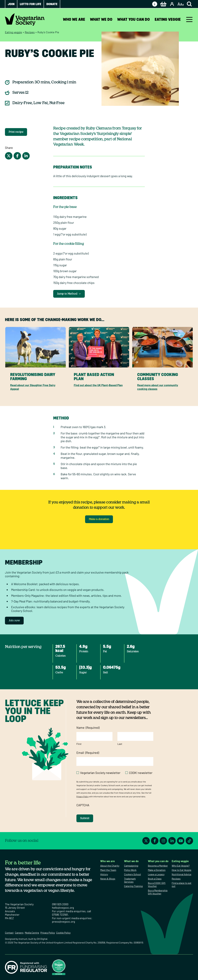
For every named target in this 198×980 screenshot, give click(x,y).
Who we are (74, 19)
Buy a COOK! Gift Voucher (157, 884)
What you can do (133, 19)
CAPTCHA (83, 805)
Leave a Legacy (156, 874)
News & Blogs (108, 879)
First (79, 744)
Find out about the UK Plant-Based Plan (98, 385)
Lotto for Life (30, 4)
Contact (9, 933)
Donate (52, 4)
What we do (101, 19)
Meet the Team (108, 870)
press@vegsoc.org (63, 922)
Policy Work (130, 870)
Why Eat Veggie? (181, 866)
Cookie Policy (63, 933)
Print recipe (16, 132)
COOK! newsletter (141, 773)
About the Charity (110, 866)
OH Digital (42, 939)
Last (120, 744)
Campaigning (131, 866)
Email (88, 753)
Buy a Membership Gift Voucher (158, 892)
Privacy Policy (83, 797)
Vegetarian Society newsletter (100, 773)
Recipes (30, 32)
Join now (14, 621)
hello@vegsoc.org (63, 908)
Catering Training (133, 886)
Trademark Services (130, 880)
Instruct (23, 939)
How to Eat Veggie (182, 870)
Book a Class (155, 879)
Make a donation (99, 519)
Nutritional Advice (182, 874)
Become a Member (158, 866)
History (104, 874)
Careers (19, 933)
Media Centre (32, 933)
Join (11, 4)
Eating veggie (168, 19)
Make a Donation (157, 870)
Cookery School (132, 874)
